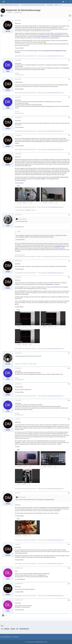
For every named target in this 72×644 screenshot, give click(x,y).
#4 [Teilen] (69, 97)
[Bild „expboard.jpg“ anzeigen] (27, 529)
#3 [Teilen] (69, 79)
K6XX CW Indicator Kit (44, 36)
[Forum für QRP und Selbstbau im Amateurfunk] (3, 2)
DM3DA (10, 12)
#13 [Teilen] (69, 384)
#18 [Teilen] (69, 568)
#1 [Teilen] (69, 20)
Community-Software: (36, 642)
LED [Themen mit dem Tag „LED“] (17, 629)
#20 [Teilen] (69, 600)
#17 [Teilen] (69, 544)
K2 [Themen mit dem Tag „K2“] (2, 629)
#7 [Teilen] (69, 154)
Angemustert (49, 284)
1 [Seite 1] (2, 16)
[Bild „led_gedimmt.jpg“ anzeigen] (53, 320)
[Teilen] (70, 16)
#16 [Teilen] (69, 493)
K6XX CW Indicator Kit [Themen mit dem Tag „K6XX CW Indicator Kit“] (24, 629)
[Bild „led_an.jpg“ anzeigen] (27, 320)
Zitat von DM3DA (22, 219)
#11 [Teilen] (69, 353)
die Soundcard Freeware (59, 246)
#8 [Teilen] (69, 215)
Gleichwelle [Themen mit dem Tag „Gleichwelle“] (7, 629)
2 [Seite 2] (3, 16)
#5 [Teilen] (69, 118)
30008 (43, 179)
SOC (39, 256)
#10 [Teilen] (69, 277)
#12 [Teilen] (69, 368)
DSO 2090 (23, 291)
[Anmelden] (67, 2)
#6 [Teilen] (69, 135)
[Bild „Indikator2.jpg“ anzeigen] (53, 196)
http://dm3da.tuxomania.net (56, 56)
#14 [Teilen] (69, 400)
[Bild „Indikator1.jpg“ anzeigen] (27, 196)
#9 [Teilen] (69, 261)
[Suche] (63, 2)
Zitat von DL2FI (22, 497)
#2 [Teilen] (69, 60)
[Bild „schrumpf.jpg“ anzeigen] (27, 459)
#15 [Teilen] (69, 419)
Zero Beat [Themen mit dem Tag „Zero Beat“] (13, 629)
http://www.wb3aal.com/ (57, 35)
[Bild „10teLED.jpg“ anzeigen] (53, 459)
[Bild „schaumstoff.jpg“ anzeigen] (27, 477)
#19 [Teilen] (69, 584)
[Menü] (70, 2)
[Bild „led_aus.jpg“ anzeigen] (27, 337)
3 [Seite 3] (5, 16)
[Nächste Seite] (8, 16)
